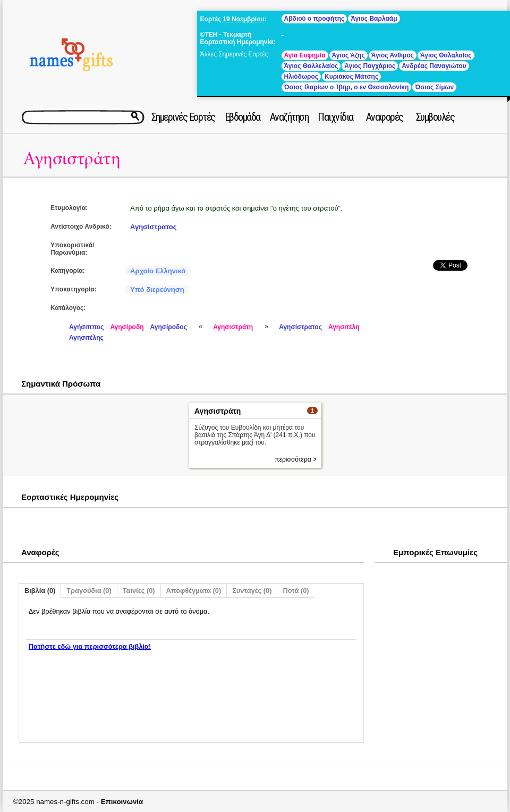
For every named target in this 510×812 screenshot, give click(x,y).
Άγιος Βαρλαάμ (374, 19)
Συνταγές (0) (252, 591)
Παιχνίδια (335, 117)
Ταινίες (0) (139, 591)
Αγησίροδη (127, 327)
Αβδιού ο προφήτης (314, 19)
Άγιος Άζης (348, 55)
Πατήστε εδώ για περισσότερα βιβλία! (90, 646)
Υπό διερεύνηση (157, 290)
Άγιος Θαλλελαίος (311, 66)
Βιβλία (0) (40, 591)
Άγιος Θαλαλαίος (446, 55)
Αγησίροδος (169, 327)
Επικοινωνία (122, 802)
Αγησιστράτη (72, 159)
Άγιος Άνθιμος (393, 55)
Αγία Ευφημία (305, 55)
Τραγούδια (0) (89, 591)
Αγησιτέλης (86, 338)
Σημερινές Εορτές (183, 117)
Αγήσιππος (86, 327)
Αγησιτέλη (344, 327)
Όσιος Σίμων (434, 87)
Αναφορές (385, 117)
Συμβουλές (435, 117)
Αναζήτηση (289, 117)
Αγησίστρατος (153, 227)
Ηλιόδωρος (301, 77)
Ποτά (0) (296, 591)
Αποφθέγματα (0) (194, 591)
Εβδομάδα (243, 117)
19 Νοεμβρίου (243, 19)
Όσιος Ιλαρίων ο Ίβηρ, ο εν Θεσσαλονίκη (347, 87)
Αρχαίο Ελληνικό (158, 271)
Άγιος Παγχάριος (370, 66)
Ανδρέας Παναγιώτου (434, 66)
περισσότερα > (296, 459)
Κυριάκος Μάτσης (351, 77)
